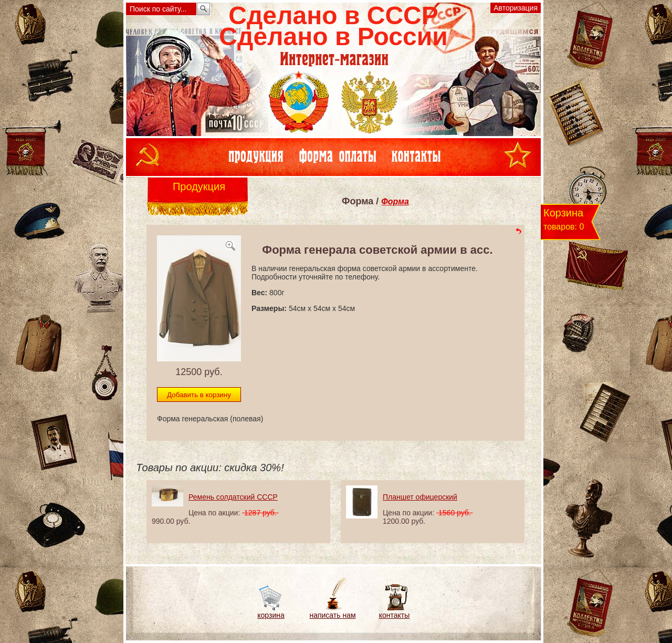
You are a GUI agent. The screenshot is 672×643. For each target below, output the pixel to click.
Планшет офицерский (420, 497)
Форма (395, 201)
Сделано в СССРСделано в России (333, 26)
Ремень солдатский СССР (233, 497)
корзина (271, 615)
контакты (395, 615)
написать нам (332, 615)
